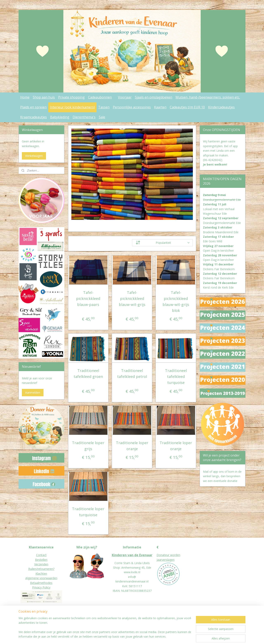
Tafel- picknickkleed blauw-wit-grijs (132, 298)
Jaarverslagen (166, 560)
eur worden (173, 555)
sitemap (123, 636)
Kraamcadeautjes (34, 117)
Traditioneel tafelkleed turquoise (176, 376)
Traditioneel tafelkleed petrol (132, 373)
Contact (41, 555)
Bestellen (41, 560)
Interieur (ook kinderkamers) (72, 107)
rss (131, 636)
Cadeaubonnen (100, 97)
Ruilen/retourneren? (41, 569)
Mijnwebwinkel (183, 636)
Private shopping (71, 97)
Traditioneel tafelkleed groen (88, 373)
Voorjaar (125, 97)
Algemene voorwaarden (41, 578)
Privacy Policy (41, 587)
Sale (102, 117)
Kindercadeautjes (221, 107)
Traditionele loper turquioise (88, 512)
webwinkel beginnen (147, 636)
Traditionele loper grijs (88, 446)
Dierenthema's (84, 117)
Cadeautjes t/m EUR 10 (187, 107)
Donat (161, 555)
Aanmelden (33, 392)
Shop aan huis (44, 97)
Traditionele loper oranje (132, 446)
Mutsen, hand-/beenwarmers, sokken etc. (208, 97)
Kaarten (160, 107)
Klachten (41, 574)
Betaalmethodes (41, 583)
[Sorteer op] (162, 243)
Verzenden (41, 564)
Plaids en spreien (33, 107)
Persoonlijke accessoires (132, 107)
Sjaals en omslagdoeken (154, 97)
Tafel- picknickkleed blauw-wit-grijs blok (176, 301)
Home (25, 97)
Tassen (104, 107)
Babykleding (60, 117)
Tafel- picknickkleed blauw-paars (88, 298)
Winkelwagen (34, 156)
